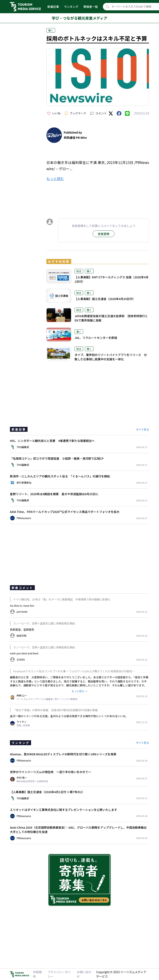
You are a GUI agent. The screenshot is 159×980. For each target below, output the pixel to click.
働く (51, 30)
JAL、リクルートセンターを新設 (96, 338)
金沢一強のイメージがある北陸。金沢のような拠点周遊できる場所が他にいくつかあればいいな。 (69, 716)
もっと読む (55, 179)
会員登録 (104, 234)
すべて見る (142, 429)
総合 (79, 271)
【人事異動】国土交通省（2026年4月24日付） (105, 299)
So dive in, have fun (22, 606)
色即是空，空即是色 (22, 629)
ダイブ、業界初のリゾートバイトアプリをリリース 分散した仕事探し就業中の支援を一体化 (111, 357)
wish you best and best (24, 653)
